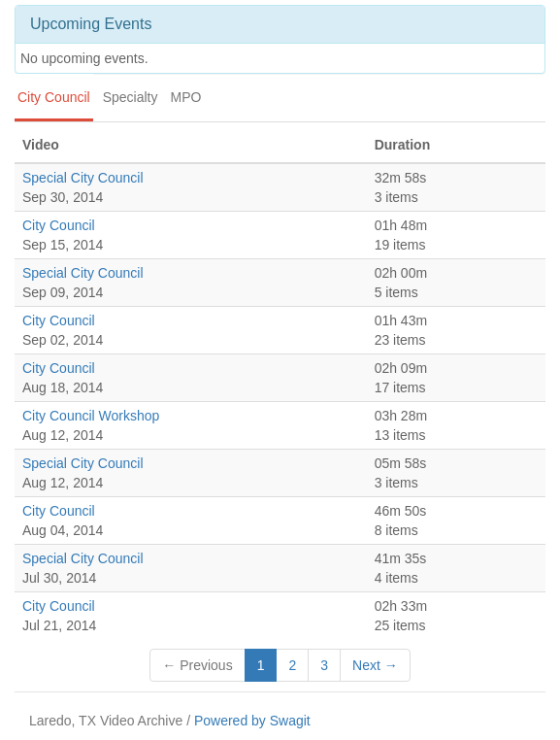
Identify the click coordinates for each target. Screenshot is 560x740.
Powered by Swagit (252, 721)
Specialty (131, 97)
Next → (375, 665)
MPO (186, 97)
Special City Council (83, 178)
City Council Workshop (91, 416)
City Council (54, 97)
